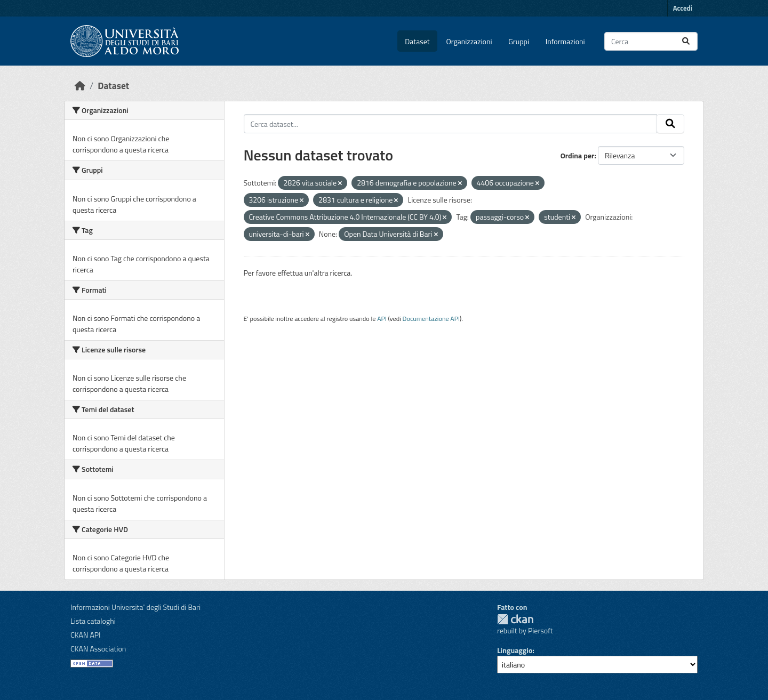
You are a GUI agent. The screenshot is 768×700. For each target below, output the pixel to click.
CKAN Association (98, 649)
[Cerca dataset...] (651, 41)
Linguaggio (515, 650)
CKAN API (86, 635)
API (382, 319)
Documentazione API (431, 319)
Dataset (417, 41)
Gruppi (519, 41)
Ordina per (578, 155)
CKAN (515, 619)
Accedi (683, 8)
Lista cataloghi (93, 621)
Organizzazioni (469, 41)
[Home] (80, 86)
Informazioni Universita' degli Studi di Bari (135, 607)
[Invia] (686, 41)
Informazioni (565, 41)
